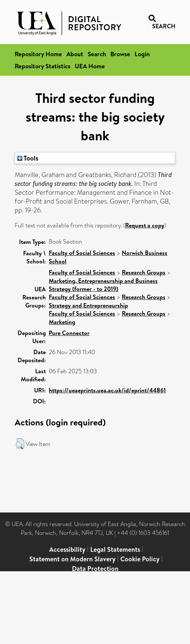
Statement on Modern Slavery (72, 559)
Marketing (62, 322)
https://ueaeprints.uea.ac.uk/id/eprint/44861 (107, 390)
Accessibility (67, 549)
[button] (20, 444)
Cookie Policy (140, 559)
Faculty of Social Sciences (82, 253)
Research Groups (144, 272)
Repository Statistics (43, 66)
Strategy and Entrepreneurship (88, 305)
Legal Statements (115, 549)
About (75, 54)
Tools (28, 158)
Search (97, 54)
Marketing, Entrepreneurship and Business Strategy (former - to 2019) (103, 285)
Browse (120, 54)
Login (142, 54)
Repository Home (38, 54)
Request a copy (145, 225)
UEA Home (90, 66)
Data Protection (95, 569)
